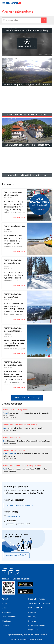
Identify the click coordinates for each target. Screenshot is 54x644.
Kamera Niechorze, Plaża (13, 438)
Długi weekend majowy (14, 635)
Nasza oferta (7, 612)
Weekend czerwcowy (34, 635)
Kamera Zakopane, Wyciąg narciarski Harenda (27, 84)
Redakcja (32, 612)
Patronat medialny (36, 608)
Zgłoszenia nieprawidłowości (40, 603)
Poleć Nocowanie (9, 617)
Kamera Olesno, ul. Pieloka (14, 450)
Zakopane (44, 635)
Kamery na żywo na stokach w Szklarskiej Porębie (13, 331)
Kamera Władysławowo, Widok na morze (27, 115)
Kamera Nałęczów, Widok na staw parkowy (27, 30)
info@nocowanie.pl (13, 516)
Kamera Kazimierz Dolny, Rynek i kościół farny (27, 145)
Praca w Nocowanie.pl (37, 599)
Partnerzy (32, 621)
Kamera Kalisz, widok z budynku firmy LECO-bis (22, 466)
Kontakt (5, 599)
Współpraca (6, 621)
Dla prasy (32, 617)
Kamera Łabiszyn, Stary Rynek (15, 410)
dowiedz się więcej (19, 218)
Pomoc (5, 603)
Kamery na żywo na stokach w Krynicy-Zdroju (13, 263)
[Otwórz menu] (4, 3)
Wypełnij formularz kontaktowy (20, 505)
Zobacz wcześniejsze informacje (27, 398)
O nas (4, 608)
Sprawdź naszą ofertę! (17, 555)
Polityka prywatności (37, 626)
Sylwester (24, 635)
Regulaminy (33, 630)
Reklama (5, 626)
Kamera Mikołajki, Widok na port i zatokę (27, 175)
